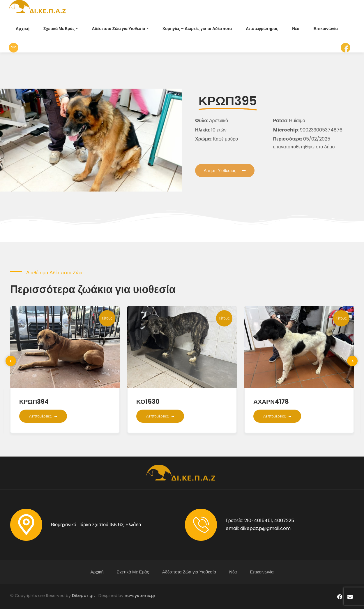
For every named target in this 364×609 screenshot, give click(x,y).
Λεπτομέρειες (43, 416)
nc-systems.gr (139, 596)
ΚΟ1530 (148, 402)
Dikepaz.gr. (85, 596)
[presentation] (11, 361)
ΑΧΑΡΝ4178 (271, 402)
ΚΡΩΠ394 (34, 402)
